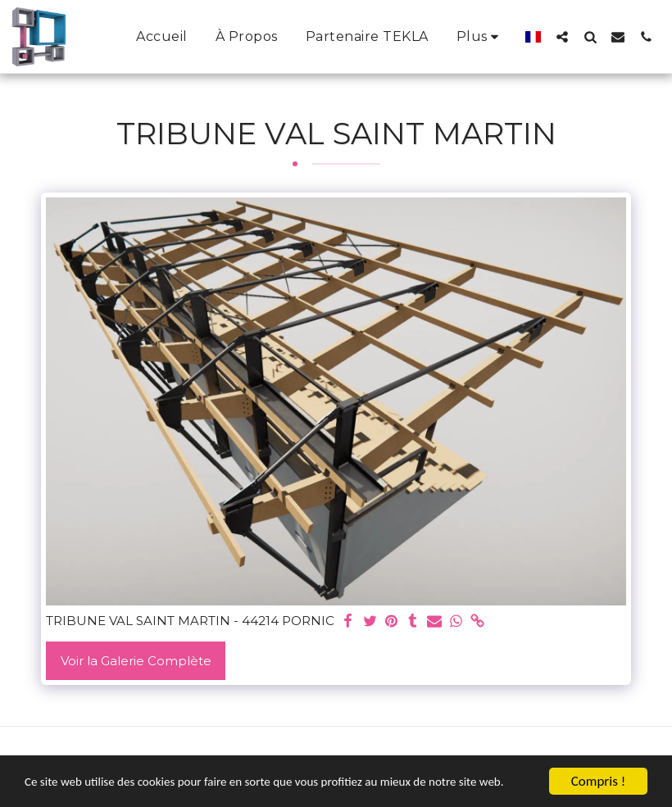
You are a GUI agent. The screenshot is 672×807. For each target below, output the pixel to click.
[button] (562, 36)
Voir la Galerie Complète (136, 661)
